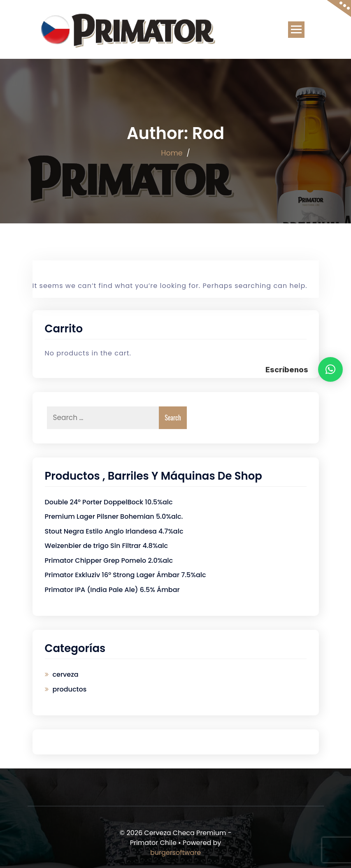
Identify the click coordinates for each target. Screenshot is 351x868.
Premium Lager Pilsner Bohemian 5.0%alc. (114, 516)
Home (172, 153)
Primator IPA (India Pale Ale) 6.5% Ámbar (112, 590)
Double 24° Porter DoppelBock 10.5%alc (109, 502)
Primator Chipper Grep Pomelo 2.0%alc (109, 560)
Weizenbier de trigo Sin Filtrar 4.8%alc (107, 546)
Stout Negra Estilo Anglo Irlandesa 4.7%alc (114, 531)
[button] (330, 369)
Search (173, 418)
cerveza (66, 674)
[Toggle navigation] (296, 30)
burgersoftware (175, 853)
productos (70, 689)
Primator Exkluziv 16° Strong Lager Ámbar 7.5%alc (126, 575)
